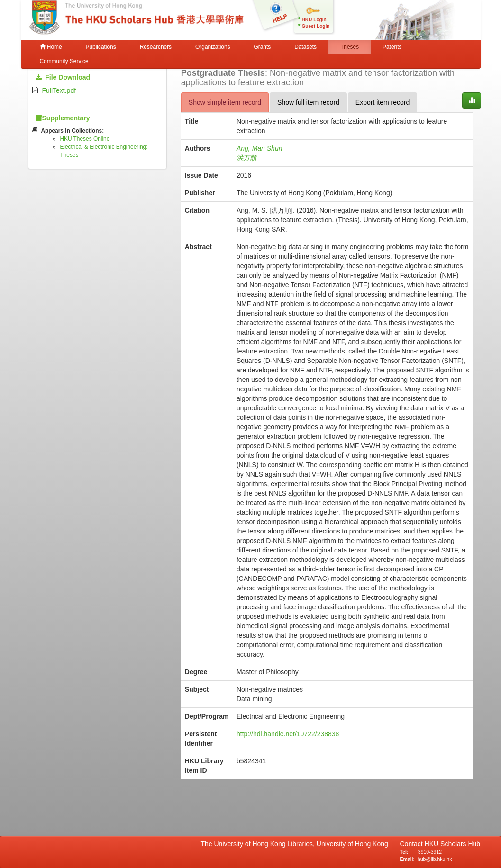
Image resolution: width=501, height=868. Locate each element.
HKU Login (314, 20)
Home (51, 47)
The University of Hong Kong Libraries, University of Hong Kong (296, 844)
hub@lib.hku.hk (435, 859)
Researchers (156, 47)
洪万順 (246, 158)
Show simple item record (225, 102)
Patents (392, 47)
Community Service (64, 61)
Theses (350, 47)
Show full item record (308, 102)
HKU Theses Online (85, 139)
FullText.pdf (59, 90)
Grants (262, 47)
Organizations (213, 47)
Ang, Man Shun (260, 148)
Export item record (383, 102)
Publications (101, 47)
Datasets (305, 47)
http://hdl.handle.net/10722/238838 (288, 734)
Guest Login (316, 26)
